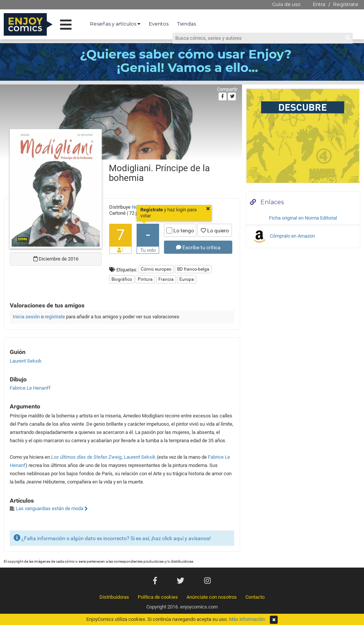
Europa (187, 279)
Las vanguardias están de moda (52, 508)
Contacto (255, 597)
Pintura (145, 279)
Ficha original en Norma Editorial (303, 218)
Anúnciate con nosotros (212, 597)
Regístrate (346, 4)
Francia (166, 279)
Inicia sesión (26, 317)
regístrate (55, 317)
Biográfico (122, 279)
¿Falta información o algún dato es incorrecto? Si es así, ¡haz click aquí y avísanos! (112, 538)
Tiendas (187, 24)
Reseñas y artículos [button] (115, 24)
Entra (319, 4)
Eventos (159, 24)
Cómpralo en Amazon (283, 236)
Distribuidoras (114, 597)
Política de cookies (158, 597)
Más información (247, 619)
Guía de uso (286, 4)
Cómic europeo (156, 269)
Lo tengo (180, 230)
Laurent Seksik (140, 457)
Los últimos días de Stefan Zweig (86, 457)
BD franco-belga (193, 269)
